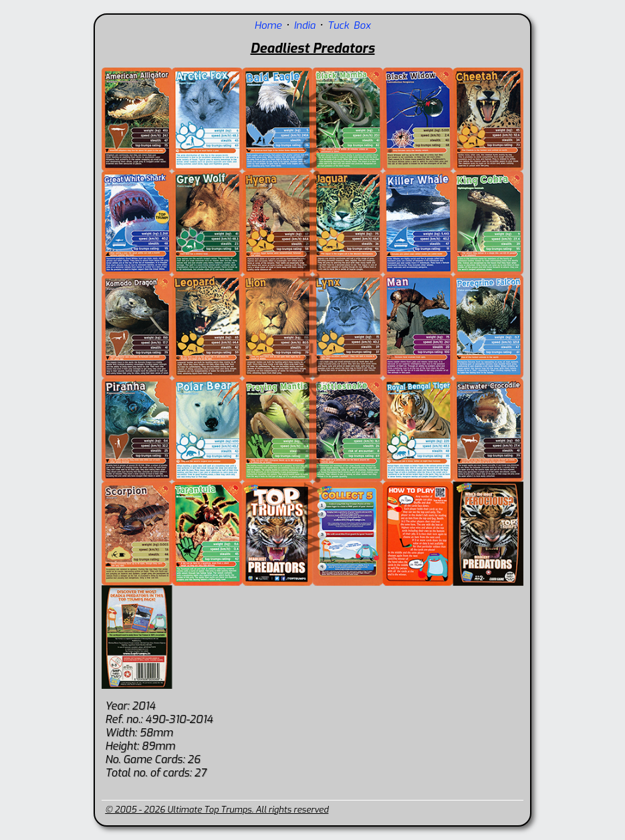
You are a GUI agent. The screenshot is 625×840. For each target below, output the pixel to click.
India (304, 25)
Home (268, 25)
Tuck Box (349, 25)
